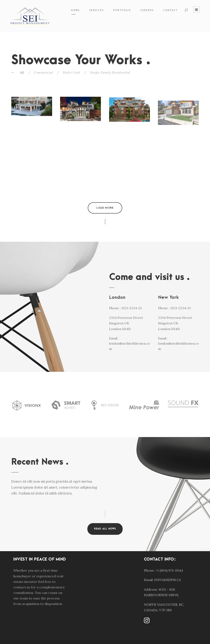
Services (96, 10)
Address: (151, 589)
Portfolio (122, 10)
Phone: (149, 570)
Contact (170, 10)
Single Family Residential (110, 72)
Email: (149, 580)
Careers (147, 10)
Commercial (43, 72)
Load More (105, 208)
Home (75, 10)
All (22, 72)
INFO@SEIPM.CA (168, 580)
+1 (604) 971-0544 (169, 570)
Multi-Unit (72, 72)
